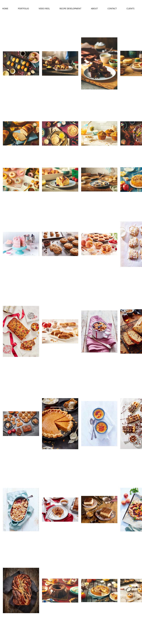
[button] (26, 9)
